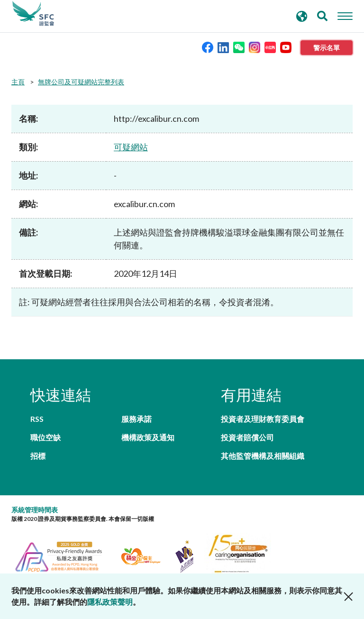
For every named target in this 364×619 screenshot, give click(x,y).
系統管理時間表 (35, 510)
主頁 (18, 82)
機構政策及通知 (148, 437)
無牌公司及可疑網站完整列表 (81, 82)
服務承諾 (136, 419)
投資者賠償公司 (247, 437)
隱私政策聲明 (110, 602)
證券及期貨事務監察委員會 (33, 14)
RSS (37, 419)
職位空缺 (45, 437)
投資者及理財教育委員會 (263, 419)
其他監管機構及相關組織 (263, 456)
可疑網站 (131, 147)
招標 (38, 456)
